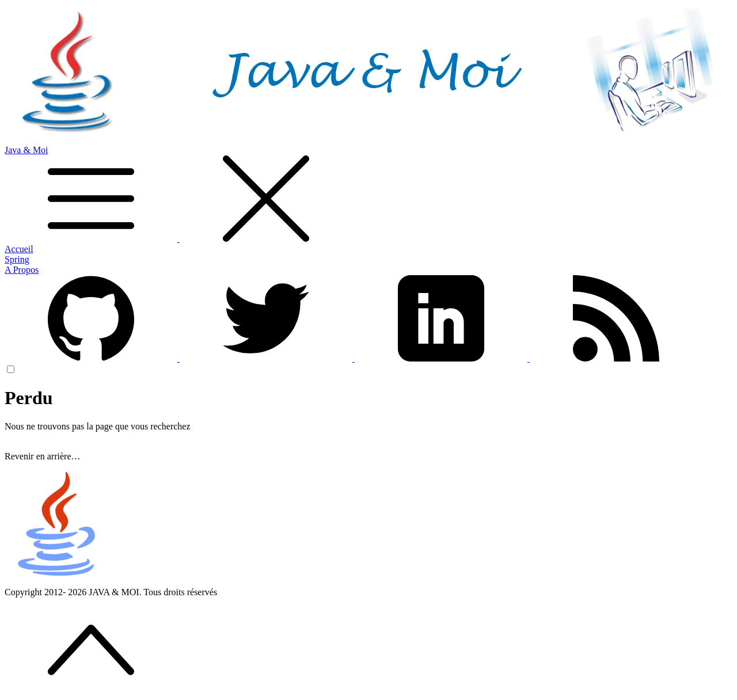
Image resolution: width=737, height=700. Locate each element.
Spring (17, 259)
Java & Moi (368, 195)
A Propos (22, 270)
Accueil (19, 249)
